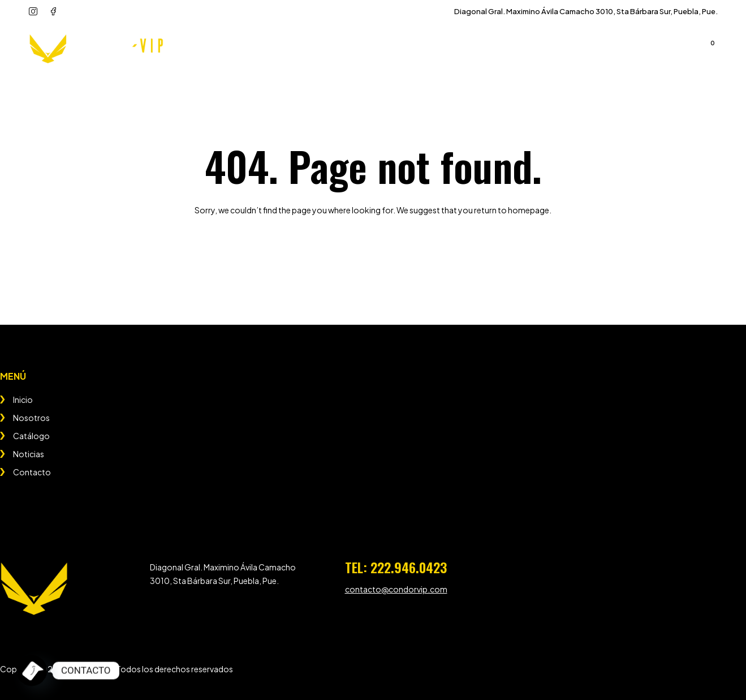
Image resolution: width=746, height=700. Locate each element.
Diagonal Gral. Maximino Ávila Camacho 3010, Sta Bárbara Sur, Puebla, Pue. (586, 11)
